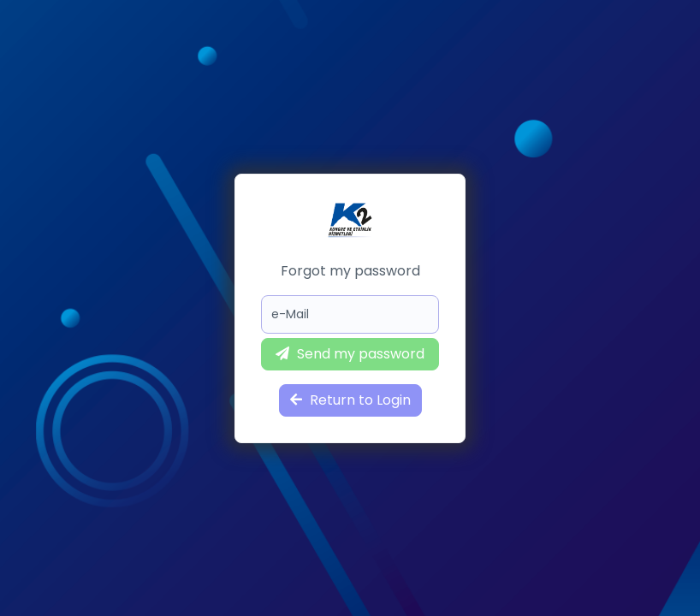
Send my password (350, 354)
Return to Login (350, 400)
